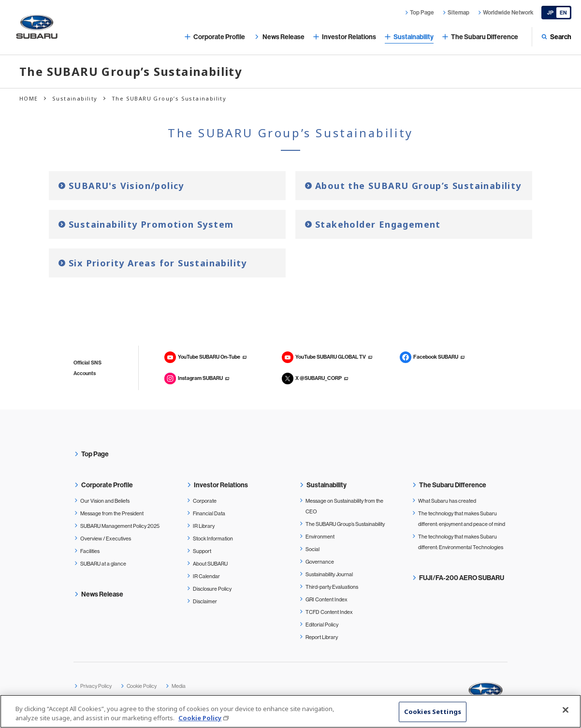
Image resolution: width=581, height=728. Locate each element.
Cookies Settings (433, 712)
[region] (290, 711)
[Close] (566, 710)
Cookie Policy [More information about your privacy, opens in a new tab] (200, 718)
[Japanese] (556, 13)
